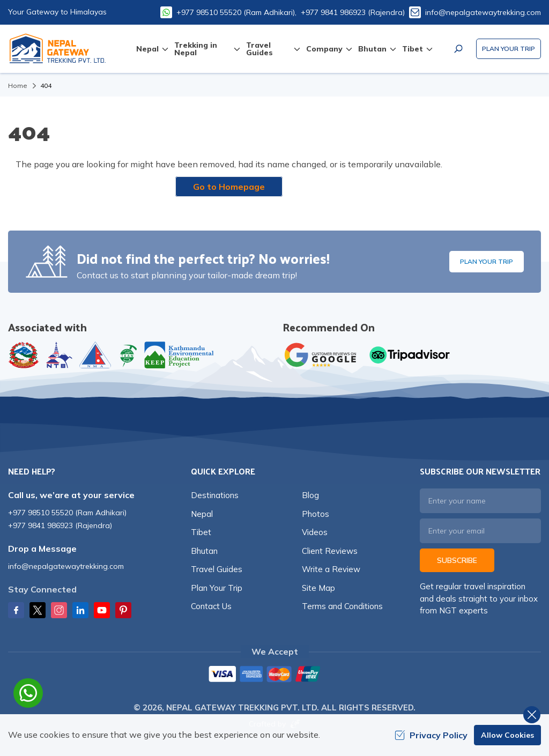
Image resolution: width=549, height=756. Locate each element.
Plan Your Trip (509, 49)
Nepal (202, 514)
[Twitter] (38, 610)
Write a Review (331, 569)
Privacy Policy (431, 735)
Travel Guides (217, 569)
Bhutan (204, 551)
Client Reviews (330, 551)
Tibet (201, 532)
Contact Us (211, 606)
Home (18, 86)
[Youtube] (102, 610)
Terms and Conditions (342, 606)
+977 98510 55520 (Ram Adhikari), (236, 12)
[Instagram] (59, 610)
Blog (310, 495)
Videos (315, 532)
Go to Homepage (229, 187)
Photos (316, 514)
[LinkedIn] (80, 610)
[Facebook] (16, 610)
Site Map (318, 588)
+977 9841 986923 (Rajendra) (353, 12)
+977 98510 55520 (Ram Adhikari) (67, 513)
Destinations (215, 495)
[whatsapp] (28, 693)
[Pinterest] (123, 610)
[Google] (323, 355)
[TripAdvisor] (410, 355)
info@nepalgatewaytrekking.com (483, 12)
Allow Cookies (507, 735)
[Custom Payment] (274, 675)
